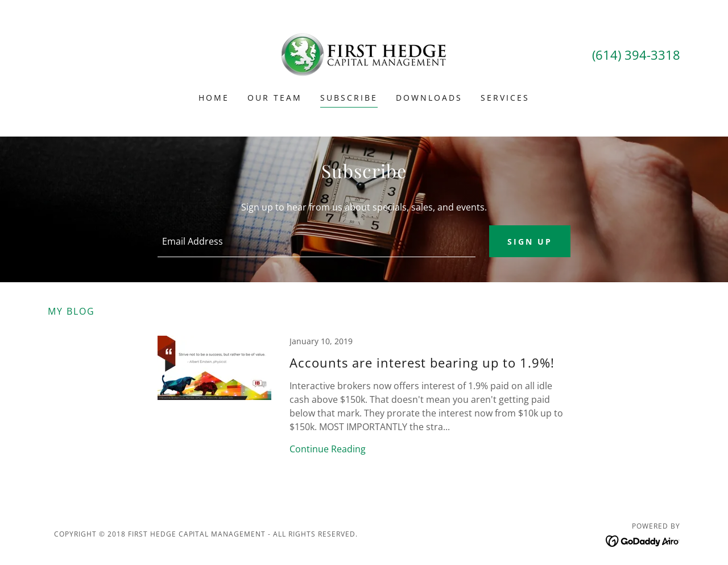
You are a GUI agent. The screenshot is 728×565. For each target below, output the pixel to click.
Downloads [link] (429, 98)
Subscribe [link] (349, 98)
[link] (364, 53)
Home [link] (214, 98)
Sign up (530, 242)
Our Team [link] (275, 98)
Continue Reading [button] (328, 449)
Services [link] (505, 98)
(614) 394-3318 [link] (636, 55)
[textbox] (316, 241)
